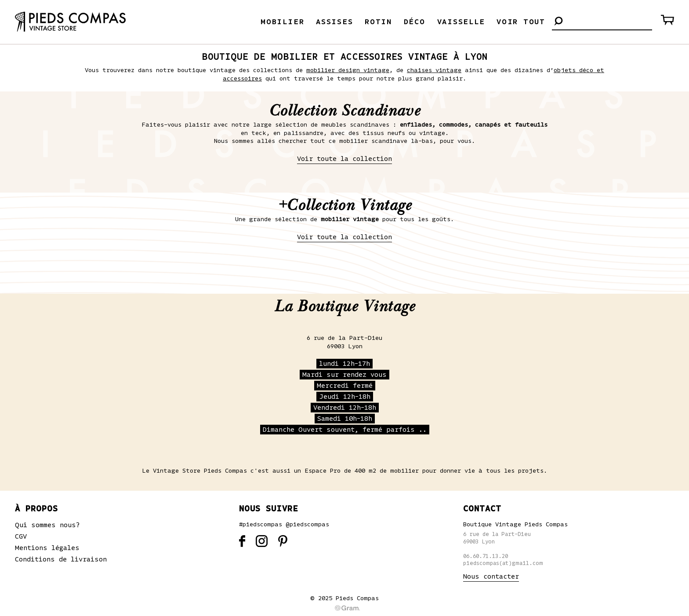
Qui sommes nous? (47, 525)
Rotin (378, 22)
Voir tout (521, 22)
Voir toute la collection (344, 159)
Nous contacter (491, 576)
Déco (415, 22)
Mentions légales (47, 548)
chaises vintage (434, 70)
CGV (21, 536)
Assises (334, 22)
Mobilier (282, 22)
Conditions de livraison (61, 559)
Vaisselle (461, 22)
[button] (558, 22)
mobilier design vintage (348, 70)
